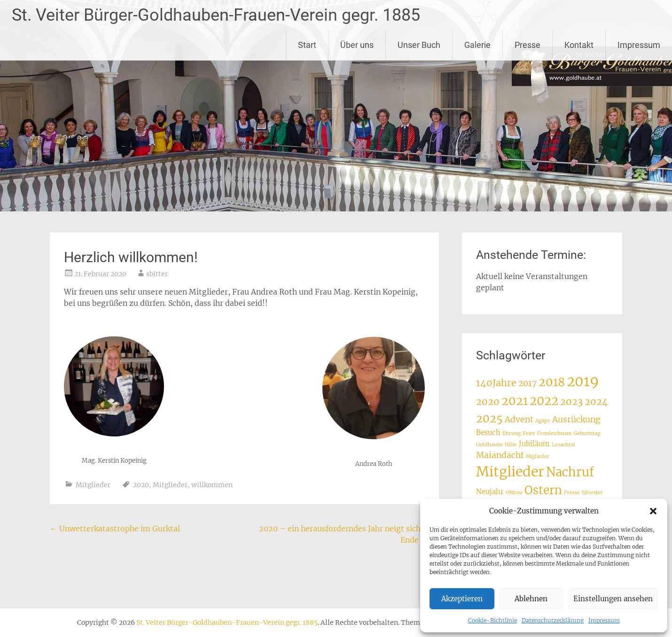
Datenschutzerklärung (553, 620)
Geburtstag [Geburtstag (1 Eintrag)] (587, 433)
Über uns (357, 45)
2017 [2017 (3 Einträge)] (527, 383)
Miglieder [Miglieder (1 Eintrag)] (538, 456)
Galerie (477, 45)
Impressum (604, 620)
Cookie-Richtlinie (492, 620)
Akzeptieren (462, 599)
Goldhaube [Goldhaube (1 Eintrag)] (489, 445)
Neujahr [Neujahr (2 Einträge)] (490, 492)
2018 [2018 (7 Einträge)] (552, 382)
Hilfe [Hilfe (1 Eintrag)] (511, 445)
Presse (527, 45)
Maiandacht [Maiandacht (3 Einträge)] (500, 455)
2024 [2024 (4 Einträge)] (596, 401)
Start (307, 45)
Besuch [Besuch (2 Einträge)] (488, 432)
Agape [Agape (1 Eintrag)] (543, 421)
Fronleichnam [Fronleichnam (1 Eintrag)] (554, 433)
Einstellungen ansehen (613, 599)
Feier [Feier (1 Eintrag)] (529, 433)
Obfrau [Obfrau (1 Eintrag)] (514, 493)
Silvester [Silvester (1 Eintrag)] (592, 493)
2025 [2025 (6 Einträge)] (489, 418)
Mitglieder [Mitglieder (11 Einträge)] (510, 472)
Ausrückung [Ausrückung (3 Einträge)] (576, 419)
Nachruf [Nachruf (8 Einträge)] (570, 472)
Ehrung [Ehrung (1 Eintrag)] (512, 433)
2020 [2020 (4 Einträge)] (488, 401)
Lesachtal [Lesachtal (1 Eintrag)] (563, 445)
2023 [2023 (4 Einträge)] (571, 401)
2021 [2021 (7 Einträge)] (515, 401)
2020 (141, 485)
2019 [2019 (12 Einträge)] (583, 381)
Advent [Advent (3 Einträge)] (519, 419)
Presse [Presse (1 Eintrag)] (572, 493)
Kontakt (579, 45)
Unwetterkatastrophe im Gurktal (115, 528)
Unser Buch (419, 45)
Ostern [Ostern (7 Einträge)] (543, 490)
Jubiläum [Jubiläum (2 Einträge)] (534, 444)
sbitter (157, 274)
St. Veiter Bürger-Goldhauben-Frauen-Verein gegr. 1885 (216, 15)
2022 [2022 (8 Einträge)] (544, 401)
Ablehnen (531, 599)
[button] (653, 511)
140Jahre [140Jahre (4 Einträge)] (496, 383)
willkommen (212, 485)
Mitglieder (93, 485)
